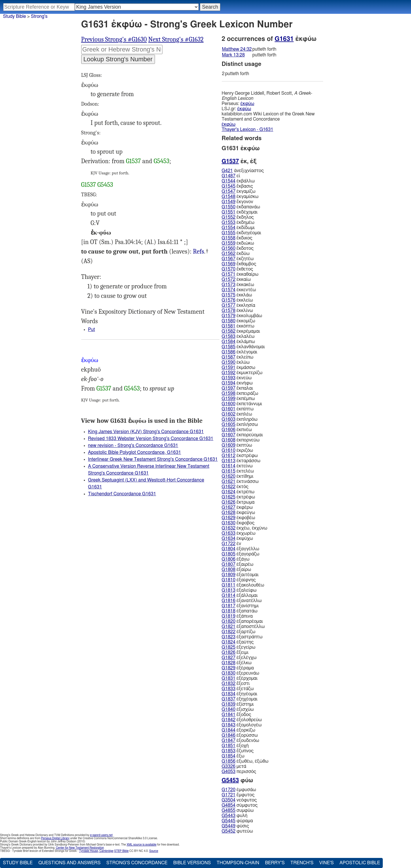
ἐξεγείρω (239, 647)
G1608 (229, 440)
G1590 (229, 362)
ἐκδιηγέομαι (242, 233)
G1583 (229, 336)
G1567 (229, 259)
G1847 (229, 741)
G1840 (229, 709)
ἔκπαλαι (237, 388)
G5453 (161, 161)
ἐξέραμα (238, 668)
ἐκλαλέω (238, 336)
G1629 (229, 518)
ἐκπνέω (237, 430)
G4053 (229, 772)
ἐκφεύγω (238, 513)
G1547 (229, 191)
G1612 (229, 456)
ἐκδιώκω (238, 243)
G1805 (229, 554)
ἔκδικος (237, 238)
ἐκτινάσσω (240, 481)
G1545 (229, 186)
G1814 (229, 595)
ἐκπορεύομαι (242, 435)
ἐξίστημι (238, 704)
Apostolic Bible (360, 863)
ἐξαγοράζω (241, 554)
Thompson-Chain (238, 863)
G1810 (229, 580)
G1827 (229, 658)
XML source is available (142, 845)
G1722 (229, 544)
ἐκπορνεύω (241, 440)
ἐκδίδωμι (238, 228)
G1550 (229, 207)
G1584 (229, 342)
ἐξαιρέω (238, 564)
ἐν (232, 544)
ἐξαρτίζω (239, 632)
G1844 (229, 730)
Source (154, 851)
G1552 (229, 217)
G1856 (229, 761)
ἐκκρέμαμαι (241, 331)
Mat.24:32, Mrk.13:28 (199, 252)
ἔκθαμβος (239, 264)
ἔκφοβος (238, 523)
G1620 (229, 476)
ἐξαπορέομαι (242, 621)
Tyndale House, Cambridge (96, 851)
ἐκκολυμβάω (242, 316)
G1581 (229, 326)
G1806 (229, 559)
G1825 (229, 647)
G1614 (229, 466)
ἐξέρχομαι (240, 678)
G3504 (229, 800)
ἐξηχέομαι (240, 699)
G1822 (229, 632)
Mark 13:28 (233, 55)
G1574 (229, 290)
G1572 (229, 279)
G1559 (229, 243)
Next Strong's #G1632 (176, 39)
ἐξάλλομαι (240, 595)
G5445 (229, 821)
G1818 (229, 611)
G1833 (229, 689)
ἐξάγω (236, 559)
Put (92, 330)
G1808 (229, 570)
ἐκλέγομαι (240, 352)
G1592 (229, 373)
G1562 (229, 254)
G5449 (229, 826)
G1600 (229, 404)
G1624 (229, 492)
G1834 (229, 694)
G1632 (229, 528)
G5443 (229, 816)
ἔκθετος (237, 269)
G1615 (229, 471)
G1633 (229, 533)
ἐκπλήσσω (240, 425)
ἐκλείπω (238, 357)
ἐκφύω (247, 104)
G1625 (229, 497)
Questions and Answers (69, 863)
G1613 (229, 461)
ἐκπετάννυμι (242, 404)
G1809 (229, 575)
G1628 (229, 513)
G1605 (229, 425)
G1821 (229, 627)
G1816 (229, 601)
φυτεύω (237, 831)
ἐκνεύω (237, 378)
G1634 (229, 538)
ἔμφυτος (238, 795)
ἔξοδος (236, 715)
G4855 (229, 810)
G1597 (229, 388)
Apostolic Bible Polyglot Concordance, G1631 (135, 452)
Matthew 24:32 (237, 49)
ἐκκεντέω (239, 290)
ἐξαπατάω (240, 611)
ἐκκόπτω (238, 326)
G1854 (229, 756)
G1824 (229, 642)
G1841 (229, 715)
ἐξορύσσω (240, 735)
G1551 (229, 212)
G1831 (229, 678)
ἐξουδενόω (240, 741)
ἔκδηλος (238, 217)
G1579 (229, 316)
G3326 (229, 766)
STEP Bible (121, 851)
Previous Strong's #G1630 (114, 39)
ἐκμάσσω (239, 368)
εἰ (231, 176)
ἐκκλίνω (237, 311)
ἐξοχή (235, 746)
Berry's (275, 863)
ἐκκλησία (239, 305)
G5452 (229, 831)
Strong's (39, 16)
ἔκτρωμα (238, 502)
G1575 (229, 295)
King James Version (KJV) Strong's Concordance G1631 (146, 432)
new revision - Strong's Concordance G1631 (133, 446)
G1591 (229, 368)
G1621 (229, 481)
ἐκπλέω (237, 414)
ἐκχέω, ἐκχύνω (245, 528)
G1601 (229, 409)
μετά (234, 766)
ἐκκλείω (237, 300)
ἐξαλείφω (239, 590)
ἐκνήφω (237, 383)
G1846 (229, 735)
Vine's (326, 863)
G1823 (229, 637)
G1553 (229, 222)
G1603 (229, 419)
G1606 (229, 430)
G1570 (229, 269)
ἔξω (233, 756)
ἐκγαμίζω (239, 191)
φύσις (235, 826)
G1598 (229, 393)
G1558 (229, 238)
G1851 (229, 746)
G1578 (229, 311)
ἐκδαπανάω (241, 207)
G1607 (229, 435)
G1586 (229, 352)
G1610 (229, 450)
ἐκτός (235, 487)
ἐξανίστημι (240, 606)
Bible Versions (192, 863)
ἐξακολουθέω (243, 585)
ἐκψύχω (237, 538)
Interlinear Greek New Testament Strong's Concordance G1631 (153, 459)
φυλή (235, 816)
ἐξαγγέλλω (240, 549)
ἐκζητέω (238, 259)
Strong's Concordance (137, 863)
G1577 (229, 305)
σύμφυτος (240, 805)
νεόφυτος (239, 800)
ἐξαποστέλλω (243, 627)
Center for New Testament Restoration (80, 848)
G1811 (229, 585)
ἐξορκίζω (239, 730)
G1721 (229, 795)
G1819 (229, 616)
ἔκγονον (237, 202)
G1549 (229, 202)
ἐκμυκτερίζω (242, 373)
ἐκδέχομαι (240, 212)
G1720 (229, 790)
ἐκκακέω (238, 285)
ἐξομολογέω (242, 725)
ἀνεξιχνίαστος (243, 171)
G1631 (284, 39)
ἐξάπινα (237, 616)
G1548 (229, 197)
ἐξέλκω (237, 663)
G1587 (229, 357)
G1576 (229, 300)
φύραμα (237, 821)
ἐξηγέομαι (240, 694)
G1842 (229, 720)
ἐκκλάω (237, 295)
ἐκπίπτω (238, 409)
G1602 (229, 414)
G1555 (229, 233)
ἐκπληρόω (240, 419)
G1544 (229, 181)
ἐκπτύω (237, 445)
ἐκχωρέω (239, 533)
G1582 (229, 331)
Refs (199, 252)
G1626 (229, 502)
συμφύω (238, 810)
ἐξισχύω (238, 709)
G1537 (133, 161)
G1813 (229, 590)
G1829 (229, 668)
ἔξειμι (235, 652)
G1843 (229, 725)
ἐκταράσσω (241, 461)
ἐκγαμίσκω (240, 197)
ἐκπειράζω (240, 393)
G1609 (229, 445)
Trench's (302, 863)
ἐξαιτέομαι (240, 575)
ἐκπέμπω (238, 399)
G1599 (229, 399)
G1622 (229, 487)
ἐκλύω (236, 362)
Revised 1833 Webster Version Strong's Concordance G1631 (151, 439)
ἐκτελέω (238, 471)
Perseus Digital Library (55, 838)
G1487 (229, 176)
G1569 (229, 264)
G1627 (229, 507)
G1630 (229, 523)
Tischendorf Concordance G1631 (122, 494)
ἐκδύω (236, 254)
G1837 (229, 699)
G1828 (229, 663)
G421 (227, 171)
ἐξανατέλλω (242, 601)
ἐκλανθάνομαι (243, 347)
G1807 (229, 564)
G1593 (229, 378)
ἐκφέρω (237, 507)
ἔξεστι (236, 684)
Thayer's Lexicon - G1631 (248, 130)
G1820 (229, 621)
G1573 (229, 285)
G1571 (229, 274)
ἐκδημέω (238, 222)
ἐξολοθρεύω (242, 720)
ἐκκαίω (236, 279)
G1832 (229, 684)
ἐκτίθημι (238, 476)
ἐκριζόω (237, 450)
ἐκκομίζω (238, 321)
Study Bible (15, 16)
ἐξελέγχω (239, 658)
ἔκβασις (237, 186)
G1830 (229, 673)
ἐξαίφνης (239, 580)
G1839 (229, 704)
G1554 (229, 228)
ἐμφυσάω (239, 790)
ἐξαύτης (238, 642)
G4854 (229, 805)
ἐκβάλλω (238, 181)
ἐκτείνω (237, 466)
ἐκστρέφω (240, 456)
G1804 (229, 549)
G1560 (229, 248)
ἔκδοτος (238, 248)
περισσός (239, 772)
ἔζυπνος (238, 751)
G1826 (229, 652)
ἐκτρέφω (238, 497)
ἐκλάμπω (238, 342)
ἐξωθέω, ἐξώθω (245, 761)
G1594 (229, 383)
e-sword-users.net (101, 835)
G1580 (229, 321)
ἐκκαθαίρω (240, 274)
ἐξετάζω (238, 689)
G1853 (229, 751)
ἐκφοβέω (238, 518)
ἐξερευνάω (240, 673)
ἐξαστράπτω (242, 637)
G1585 (229, 347)
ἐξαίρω (236, 570)
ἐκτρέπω (238, 492)
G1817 (229, 606)
